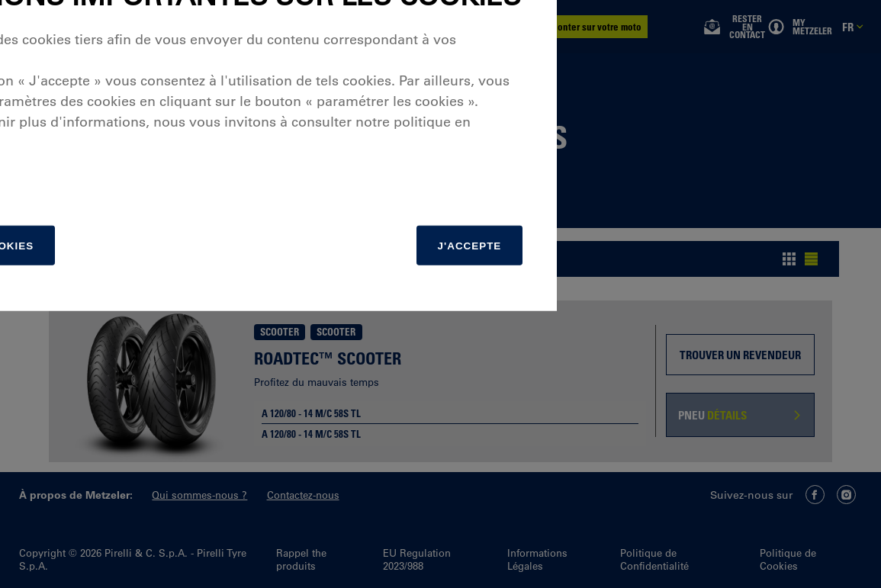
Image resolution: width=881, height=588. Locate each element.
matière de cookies (172, 326)
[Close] (773, 130)
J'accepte (704, 432)
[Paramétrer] (233, 432)
